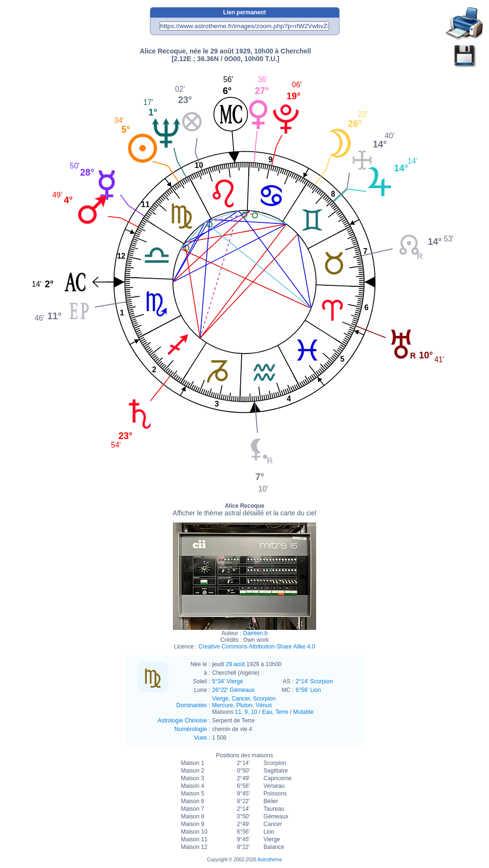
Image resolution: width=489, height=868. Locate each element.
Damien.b (255, 633)
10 (254, 712)
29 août (235, 664)
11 (238, 712)
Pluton (244, 705)
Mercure (223, 705)
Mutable (303, 712)
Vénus (264, 705)
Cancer (241, 699)
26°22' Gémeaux (233, 690)
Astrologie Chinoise (182, 721)
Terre (282, 712)
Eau (267, 712)
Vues (200, 738)
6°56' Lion (308, 690)
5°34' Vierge (228, 681)
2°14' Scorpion (314, 681)
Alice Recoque (245, 510)
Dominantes (191, 705)
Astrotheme (270, 860)
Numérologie (191, 729)
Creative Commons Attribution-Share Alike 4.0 (257, 647)
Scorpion (264, 699)
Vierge (220, 699)
